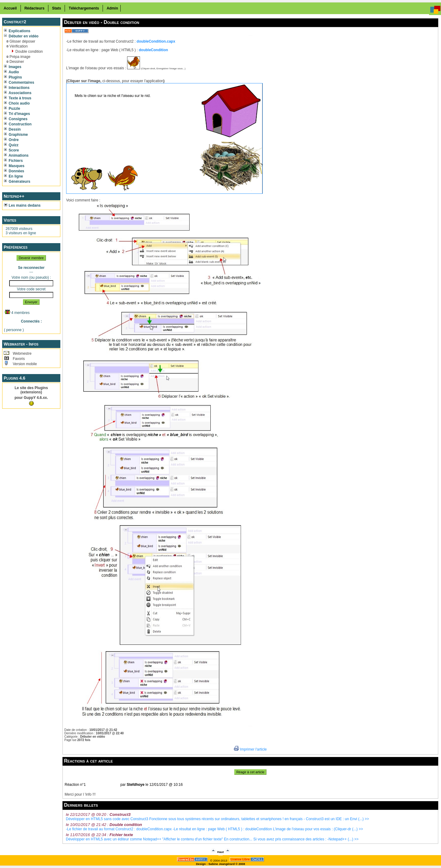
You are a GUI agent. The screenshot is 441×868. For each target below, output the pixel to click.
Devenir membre (31, 258)
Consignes (16, 119)
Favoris (18, 359)
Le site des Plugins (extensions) (31, 390)
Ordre (11, 140)
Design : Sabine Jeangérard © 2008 (221, 864)
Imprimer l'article (250, 749)
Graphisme (16, 135)
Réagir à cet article (251, 772)
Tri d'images (17, 114)
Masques (14, 166)
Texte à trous (18, 98)
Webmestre (21, 354)
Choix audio (17, 103)
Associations (18, 93)
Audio (11, 72)
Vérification (18, 46)
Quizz (11, 145)
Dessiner (16, 62)
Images (13, 67)
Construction (18, 124)
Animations (16, 155)
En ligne (13, 176)
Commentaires (19, 82)
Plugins (13, 77)
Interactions (17, 88)
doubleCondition (153, 50)
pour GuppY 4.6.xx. (31, 398)
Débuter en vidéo (21, 36)
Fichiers (13, 161)
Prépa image (19, 57)
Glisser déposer (22, 41)
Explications (17, 31)
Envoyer (31, 302)
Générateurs (17, 182)
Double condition (29, 52)
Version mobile (24, 364)
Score (11, 150)
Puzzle (12, 109)
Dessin (12, 129)
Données (14, 171)
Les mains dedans (22, 205)
